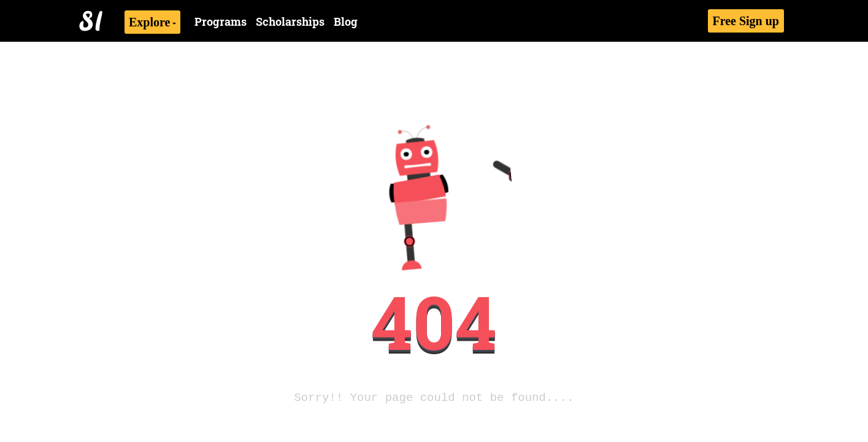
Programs (221, 21)
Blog (346, 21)
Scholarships (290, 21)
